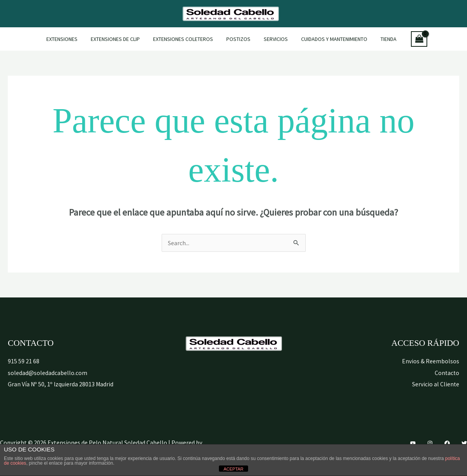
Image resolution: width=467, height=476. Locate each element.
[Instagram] (430, 443)
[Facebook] (447, 443)
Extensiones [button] (69, 39)
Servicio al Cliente (435, 384)
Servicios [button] (273, 39)
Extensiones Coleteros (185, 39)
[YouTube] (413, 443)
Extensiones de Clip (120, 39)
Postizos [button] (238, 39)
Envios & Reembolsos (431, 361)
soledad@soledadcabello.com (48, 373)
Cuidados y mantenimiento (330, 39)
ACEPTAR (233, 469)
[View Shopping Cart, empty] (411, 39)
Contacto (447, 373)
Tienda (382, 39)
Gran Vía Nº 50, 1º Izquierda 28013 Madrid (61, 384)
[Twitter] (464, 443)
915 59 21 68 (24, 361)
